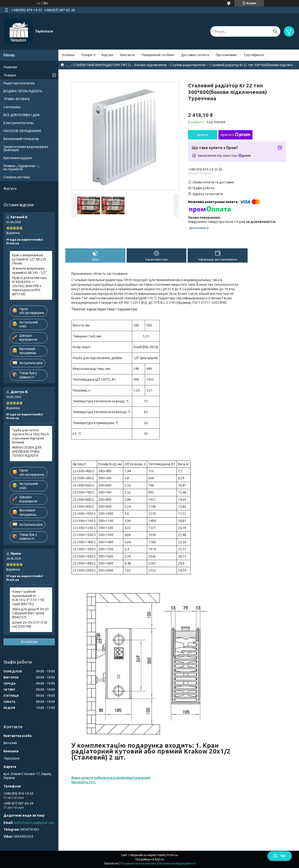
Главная (10, 67)
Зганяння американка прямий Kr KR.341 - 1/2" (29, 271)
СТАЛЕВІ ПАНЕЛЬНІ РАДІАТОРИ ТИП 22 (102, 65)
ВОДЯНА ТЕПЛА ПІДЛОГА (23, 91)
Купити (203, 135)
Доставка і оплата (195, 55)
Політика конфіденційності (177, 863)
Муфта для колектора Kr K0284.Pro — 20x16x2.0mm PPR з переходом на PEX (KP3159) (29, 286)
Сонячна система (17, 177)
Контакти (128, 55)
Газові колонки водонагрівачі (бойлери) (26, 148)
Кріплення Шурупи (18, 158)
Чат (280, 856)
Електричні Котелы (18, 123)
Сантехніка (12, 107)
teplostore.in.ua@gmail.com (34, 823)
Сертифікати (254, 55)
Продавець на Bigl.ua (149, 859)
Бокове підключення (151, 65)
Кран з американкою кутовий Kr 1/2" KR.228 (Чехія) (29, 259)
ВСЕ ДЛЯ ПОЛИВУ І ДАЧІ (21, 115)
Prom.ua (172, 855)
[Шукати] (275, 31)
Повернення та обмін (158, 55)
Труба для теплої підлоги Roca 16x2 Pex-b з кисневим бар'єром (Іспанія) (31, 436)
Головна (68, 55)
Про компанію (226, 55)
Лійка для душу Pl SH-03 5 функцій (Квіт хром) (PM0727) (30, 613)
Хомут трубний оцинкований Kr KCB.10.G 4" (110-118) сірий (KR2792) (28, 598)
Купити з (235, 135)
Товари (87, 55)
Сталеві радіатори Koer (188, 65)
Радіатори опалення (19, 83)
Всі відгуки (29, 642)
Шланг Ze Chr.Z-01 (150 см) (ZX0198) (30, 625)
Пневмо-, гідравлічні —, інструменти (21, 168)
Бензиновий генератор (21, 139)
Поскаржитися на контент (138, 863)
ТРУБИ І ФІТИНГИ (16, 99)
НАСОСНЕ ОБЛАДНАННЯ (22, 131)
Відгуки (107, 55)
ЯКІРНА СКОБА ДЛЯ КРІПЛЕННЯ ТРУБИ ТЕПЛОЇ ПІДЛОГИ (27, 452)
